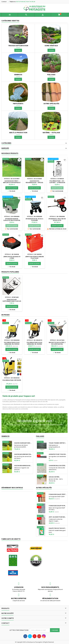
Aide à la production (18, 133)
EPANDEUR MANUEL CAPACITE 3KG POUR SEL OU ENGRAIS (12, 220)
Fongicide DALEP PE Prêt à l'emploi (58, 506)
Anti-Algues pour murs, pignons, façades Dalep (58, 517)
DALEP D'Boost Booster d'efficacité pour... (58, 528)
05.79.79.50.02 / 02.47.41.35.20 (26, 2)
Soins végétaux (51, 46)
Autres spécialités (51, 104)
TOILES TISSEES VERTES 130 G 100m (58, 443)
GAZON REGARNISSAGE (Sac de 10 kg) (23, 466)
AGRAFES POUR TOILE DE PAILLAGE (58, 454)
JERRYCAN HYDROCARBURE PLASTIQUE (34, 257)
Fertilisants (18, 104)
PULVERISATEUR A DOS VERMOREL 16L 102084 (34, 343)
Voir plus (18, 50)
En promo (6, 315)
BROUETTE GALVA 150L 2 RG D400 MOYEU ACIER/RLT (57, 344)
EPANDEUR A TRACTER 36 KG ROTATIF (57, 220)
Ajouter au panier (12, 188)
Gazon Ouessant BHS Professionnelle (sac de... (23, 443)
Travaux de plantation (18, 46)
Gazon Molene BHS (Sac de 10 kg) (23, 454)
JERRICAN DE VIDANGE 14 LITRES (12, 257)
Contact (4, 2)
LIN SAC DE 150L (54, 477)
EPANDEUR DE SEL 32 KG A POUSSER (34, 220)
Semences (18, 75)
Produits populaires (10, 272)
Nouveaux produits (10, 153)
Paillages (51, 75)
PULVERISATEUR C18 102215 (12, 380)
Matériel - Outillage (51, 133)
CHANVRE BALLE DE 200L (57, 466)
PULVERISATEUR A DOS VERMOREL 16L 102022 (12, 343)
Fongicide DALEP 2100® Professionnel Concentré (58, 494)
